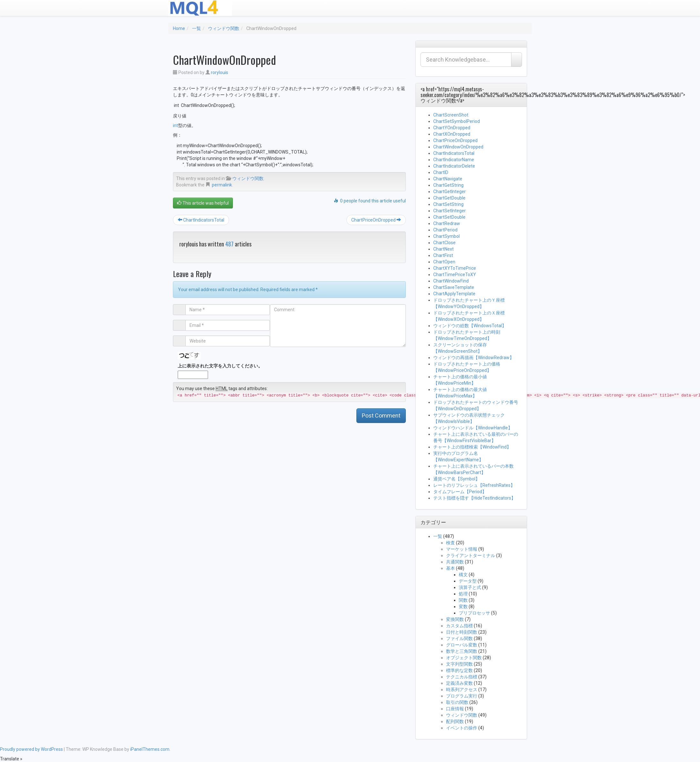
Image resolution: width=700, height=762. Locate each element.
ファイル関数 (459, 638)
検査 (451, 543)
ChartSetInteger (450, 211)
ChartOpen (444, 262)
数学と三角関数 (462, 651)
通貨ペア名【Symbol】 (457, 479)
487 (229, 244)
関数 (463, 600)
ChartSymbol (447, 236)
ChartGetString (448, 185)
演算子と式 (470, 587)
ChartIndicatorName (454, 160)
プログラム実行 (462, 696)
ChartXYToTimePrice (455, 268)
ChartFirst (443, 255)
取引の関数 (457, 702)
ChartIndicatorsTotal (201, 220)
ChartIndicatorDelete (454, 166)
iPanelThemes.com (150, 749)
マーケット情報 (462, 549)
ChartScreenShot (451, 115)
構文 (463, 575)
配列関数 (455, 721)
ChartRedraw (447, 223)
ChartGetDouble (449, 198)
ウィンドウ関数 (224, 28)
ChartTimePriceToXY (455, 275)
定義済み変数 (459, 683)
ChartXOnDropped (452, 134)
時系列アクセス (462, 690)
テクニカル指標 (462, 677)
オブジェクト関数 (464, 658)
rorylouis (220, 72)
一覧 (197, 28)
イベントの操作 (462, 728)
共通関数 (455, 562)
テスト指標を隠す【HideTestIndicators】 (474, 498)
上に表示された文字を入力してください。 (220, 366)
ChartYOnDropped (452, 128)
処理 (463, 594)
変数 (463, 607)
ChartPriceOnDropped (376, 220)
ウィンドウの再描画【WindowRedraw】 (474, 358)
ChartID (441, 172)
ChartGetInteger (450, 192)
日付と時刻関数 (462, 632)
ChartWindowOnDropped (458, 147)
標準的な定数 (459, 670)
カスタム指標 (459, 626)
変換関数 (455, 619)
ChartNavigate (448, 179)
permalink (222, 185)
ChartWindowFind (451, 281)
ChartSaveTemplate (454, 287)
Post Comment (381, 415)
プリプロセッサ (474, 613)
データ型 (468, 581)
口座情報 (455, 709)
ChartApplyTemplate (454, 294)
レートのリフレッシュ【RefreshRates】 (474, 485)
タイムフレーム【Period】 (460, 492)
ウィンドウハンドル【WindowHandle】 (473, 428)
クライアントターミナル (471, 555)
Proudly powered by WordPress (31, 749)
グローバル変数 (462, 645)
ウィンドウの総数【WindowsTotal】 (470, 326)
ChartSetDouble (449, 217)
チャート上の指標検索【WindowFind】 (472, 447)
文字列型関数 (459, 664)
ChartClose (444, 243)
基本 (451, 568)
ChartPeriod (445, 230)
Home (179, 28)
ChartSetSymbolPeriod (457, 121)
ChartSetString (448, 204)
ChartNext (443, 249)
